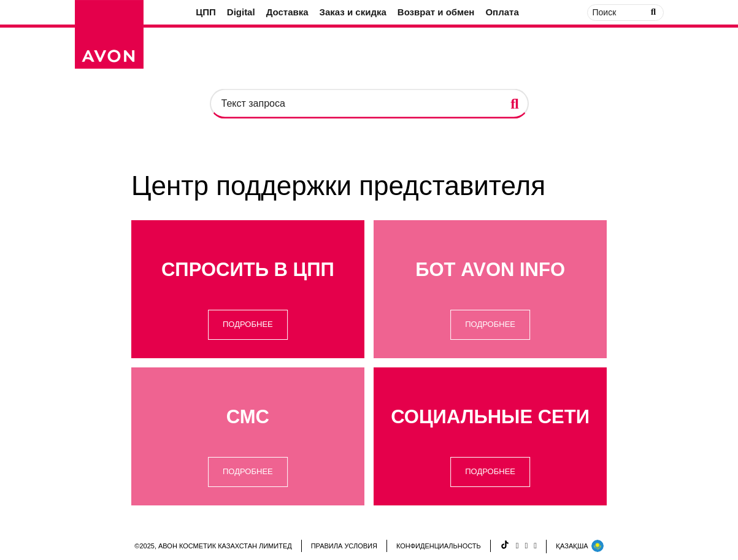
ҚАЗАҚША (580, 546)
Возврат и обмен (436, 12)
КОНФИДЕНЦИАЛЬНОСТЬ (439, 546)
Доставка (287, 12)
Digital (241, 12)
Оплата (502, 12)
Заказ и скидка (353, 12)
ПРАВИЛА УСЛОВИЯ (344, 546)
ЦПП (206, 12)
